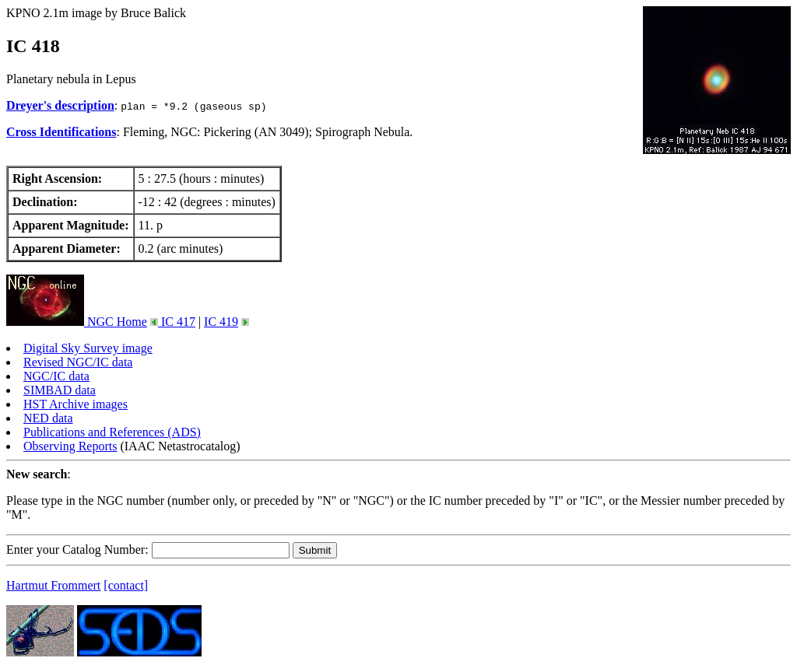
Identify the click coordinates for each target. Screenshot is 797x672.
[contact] (126, 585)
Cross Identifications (61, 132)
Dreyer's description (60, 105)
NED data (48, 418)
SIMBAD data (60, 390)
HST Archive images (75, 404)
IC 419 (221, 322)
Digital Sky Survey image (88, 348)
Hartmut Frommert (53, 585)
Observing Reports (70, 446)
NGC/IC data (56, 376)
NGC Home (77, 322)
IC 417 (177, 322)
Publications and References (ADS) (112, 432)
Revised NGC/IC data (78, 362)
